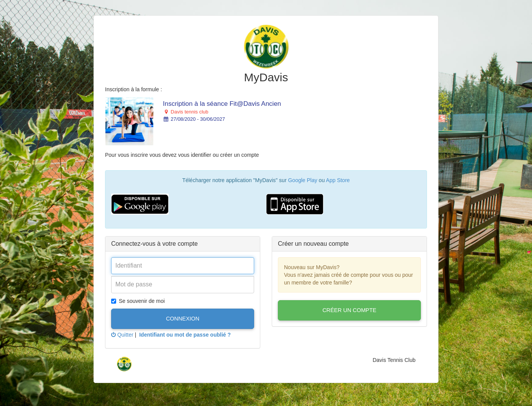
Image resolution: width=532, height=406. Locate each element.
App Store (338, 180)
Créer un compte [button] (349, 310)
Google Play (302, 180)
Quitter (122, 335)
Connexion (183, 319)
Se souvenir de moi (138, 301)
